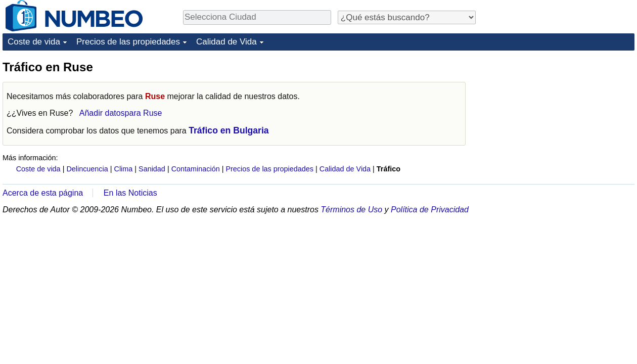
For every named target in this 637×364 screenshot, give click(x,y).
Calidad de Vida (226, 42)
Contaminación (196, 169)
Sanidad (152, 169)
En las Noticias (130, 193)
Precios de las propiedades (128, 42)
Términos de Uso (351, 210)
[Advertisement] (559, 122)
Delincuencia (87, 169)
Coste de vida (34, 42)
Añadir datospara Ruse (121, 113)
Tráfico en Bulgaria (229, 130)
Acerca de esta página (43, 193)
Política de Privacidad (430, 210)
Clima (124, 169)
